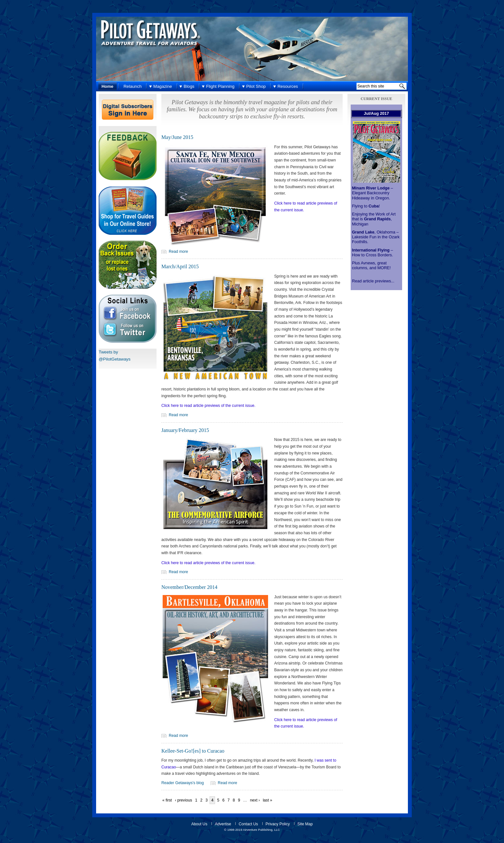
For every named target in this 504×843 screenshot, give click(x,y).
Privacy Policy (278, 824)
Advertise (223, 824)
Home (108, 86)
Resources (288, 86)
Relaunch (132, 86)
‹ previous (183, 800)
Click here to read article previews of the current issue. (208, 406)
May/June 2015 (177, 137)
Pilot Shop (256, 86)
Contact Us (248, 824)
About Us (199, 824)
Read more (178, 252)
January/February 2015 (185, 430)
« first (167, 800)
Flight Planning (220, 86)
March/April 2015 (180, 266)
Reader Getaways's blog (183, 783)
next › (255, 800)
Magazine (163, 86)
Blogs (189, 86)
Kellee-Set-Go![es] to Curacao (193, 751)
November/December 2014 (189, 587)
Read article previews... (373, 281)
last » (268, 800)
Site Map (305, 824)
